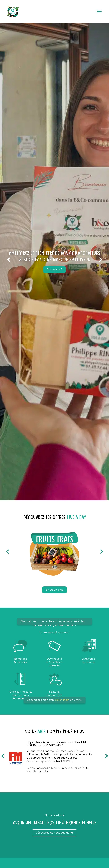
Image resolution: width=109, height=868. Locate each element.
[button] (10, 260)
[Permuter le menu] (99, 12)
